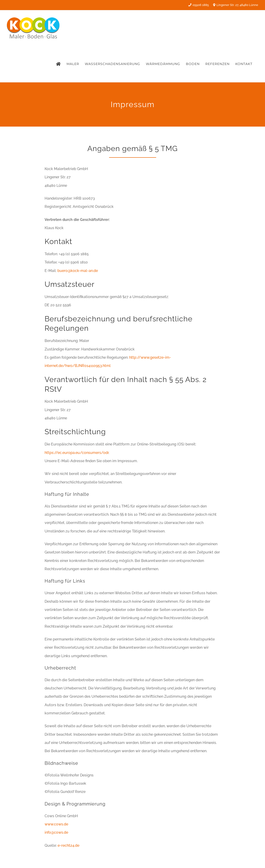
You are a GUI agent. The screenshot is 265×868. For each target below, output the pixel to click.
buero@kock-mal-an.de (78, 271)
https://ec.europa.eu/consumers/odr (77, 453)
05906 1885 (199, 5)
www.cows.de (56, 824)
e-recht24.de (68, 845)
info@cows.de (56, 832)
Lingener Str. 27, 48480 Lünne (235, 5)
